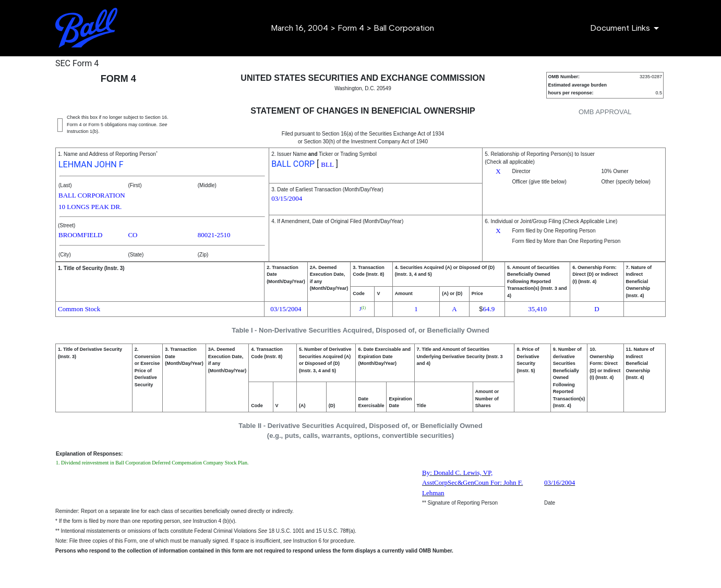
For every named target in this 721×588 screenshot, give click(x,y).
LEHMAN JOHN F (91, 164)
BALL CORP (293, 164)
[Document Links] (626, 28)
